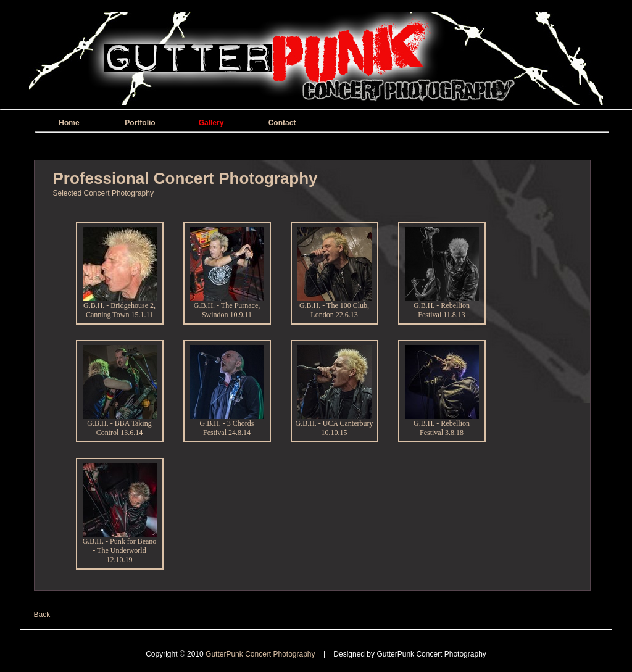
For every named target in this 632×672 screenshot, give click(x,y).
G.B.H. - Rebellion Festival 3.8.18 (442, 425)
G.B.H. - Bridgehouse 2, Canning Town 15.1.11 (120, 307)
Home (69, 123)
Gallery (211, 123)
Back (42, 615)
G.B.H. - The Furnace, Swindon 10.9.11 (227, 307)
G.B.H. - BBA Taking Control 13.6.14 (120, 425)
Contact (282, 123)
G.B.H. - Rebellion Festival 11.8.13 (442, 307)
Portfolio (140, 123)
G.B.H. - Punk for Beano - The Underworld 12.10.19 (120, 547)
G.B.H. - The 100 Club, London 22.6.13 (335, 307)
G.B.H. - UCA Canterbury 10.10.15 (335, 425)
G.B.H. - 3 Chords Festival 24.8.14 (227, 425)
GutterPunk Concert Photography (261, 654)
